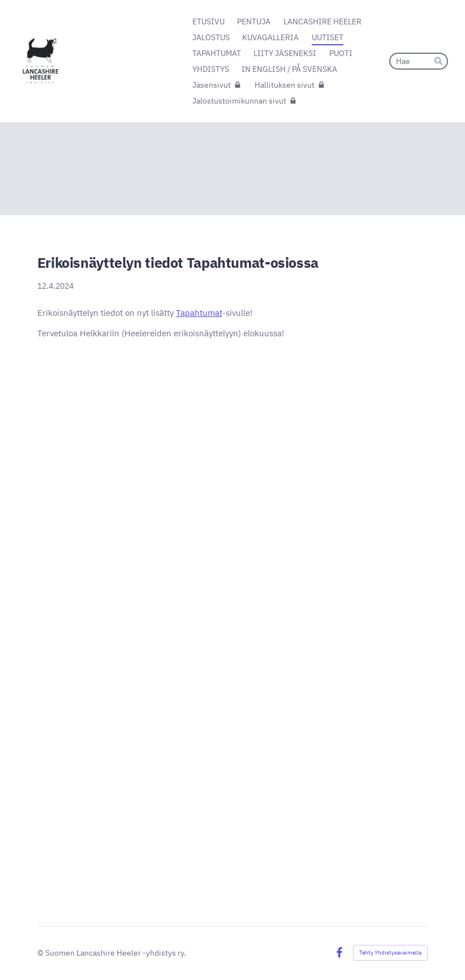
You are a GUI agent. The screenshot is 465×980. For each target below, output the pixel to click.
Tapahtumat (199, 313)
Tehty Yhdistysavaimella (390, 953)
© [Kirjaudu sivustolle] (41, 953)
